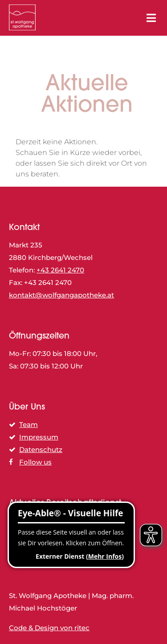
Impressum (34, 437)
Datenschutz (36, 450)
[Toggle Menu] (151, 18)
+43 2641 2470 (60, 270)
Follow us (30, 462)
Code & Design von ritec (49, 628)
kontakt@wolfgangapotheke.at (61, 295)
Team (23, 424)
